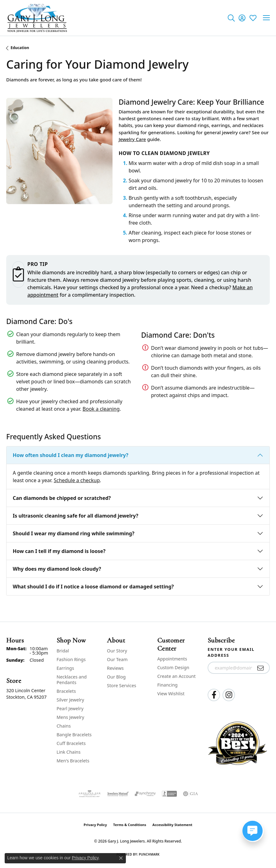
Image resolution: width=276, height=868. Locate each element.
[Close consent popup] (121, 858)
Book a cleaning (101, 409)
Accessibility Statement (172, 825)
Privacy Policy (95, 825)
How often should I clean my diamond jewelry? (71, 455)
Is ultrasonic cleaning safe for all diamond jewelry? (76, 516)
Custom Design (173, 667)
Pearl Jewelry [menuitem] (70, 708)
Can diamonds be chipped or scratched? (62, 498)
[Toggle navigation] (266, 18)
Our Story (117, 651)
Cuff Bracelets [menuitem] (71, 743)
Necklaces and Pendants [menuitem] (72, 680)
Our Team (117, 659)
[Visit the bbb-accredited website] (169, 794)
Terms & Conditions (130, 825)
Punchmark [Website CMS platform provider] (149, 854)
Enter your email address (231, 652)
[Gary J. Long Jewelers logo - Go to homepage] (37, 18)
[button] (231, 18)
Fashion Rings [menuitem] (71, 659)
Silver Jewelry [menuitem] (70, 700)
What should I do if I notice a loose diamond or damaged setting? (93, 587)
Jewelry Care (132, 139)
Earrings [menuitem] (65, 668)
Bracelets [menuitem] (66, 691)
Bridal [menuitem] (63, 651)
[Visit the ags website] (90, 794)
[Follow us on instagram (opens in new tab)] (229, 695)
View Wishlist (171, 694)
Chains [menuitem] (64, 726)
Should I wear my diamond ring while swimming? (74, 533)
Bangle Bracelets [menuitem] (74, 735)
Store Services (122, 685)
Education (20, 48)
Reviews (115, 668)
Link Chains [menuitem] (69, 752)
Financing (167, 685)
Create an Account (176, 676)
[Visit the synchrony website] (145, 794)
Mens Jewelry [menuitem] (70, 717)
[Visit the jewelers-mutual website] (118, 794)
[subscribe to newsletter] (261, 668)
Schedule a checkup (77, 480)
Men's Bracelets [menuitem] (73, 761)
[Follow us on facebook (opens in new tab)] (214, 695)
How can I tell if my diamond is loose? (59, 551)
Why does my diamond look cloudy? (57, 569)
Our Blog (116, 677)
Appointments (172, 659)
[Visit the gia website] (191, 794)
